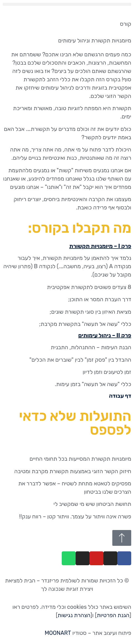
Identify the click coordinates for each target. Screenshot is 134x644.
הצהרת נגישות (74, 615)
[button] (67, 4)
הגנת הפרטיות (113, 615)
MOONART (58, 633)
